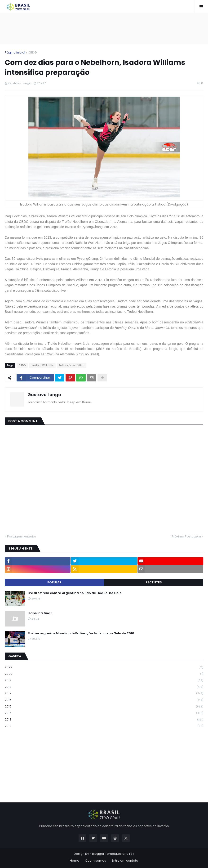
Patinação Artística (72, 365)
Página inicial (15, 52)
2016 (104, 700)
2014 (104, 713)
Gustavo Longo (44, 395)
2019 (104, 680)
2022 (104, 667)
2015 (104, 707)
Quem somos (95, 861)
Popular (54, 582)
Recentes (154, 582)
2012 (104, 726)
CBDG (32, 52)
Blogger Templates (107, 854)
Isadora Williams (42, 365)
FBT (132, 854)
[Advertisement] (104, 29)
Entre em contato (125, 861)
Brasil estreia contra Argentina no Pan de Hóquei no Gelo (75, 593)
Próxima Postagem (186, 536)
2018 (104, 687)
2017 (104, 693)
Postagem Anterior (22, 536)
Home (75, 861)
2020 (104, 674)
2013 (104, 720)
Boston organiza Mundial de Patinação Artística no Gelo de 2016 (81, 633)
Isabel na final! (40, 613)
